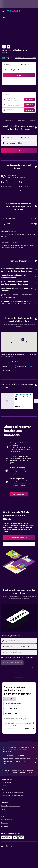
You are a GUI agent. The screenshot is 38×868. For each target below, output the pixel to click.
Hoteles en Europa (17, 770)
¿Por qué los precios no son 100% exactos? (20, 762)
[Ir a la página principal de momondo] (13, 11)
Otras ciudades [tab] (10, 699)
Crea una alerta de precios (19, 483)
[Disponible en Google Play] (6, 837)
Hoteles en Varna (9, 729)
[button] (3, 11)
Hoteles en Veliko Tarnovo (12, 726)
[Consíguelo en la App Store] (19, 837)
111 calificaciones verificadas (25, 58)
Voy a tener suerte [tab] (11, 708)
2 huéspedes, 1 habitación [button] (13, 70)
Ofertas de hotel (5, 770)
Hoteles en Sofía (9, 723)
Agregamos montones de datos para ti (20, 759)
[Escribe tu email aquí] (21, 652)
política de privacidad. (20, 669)
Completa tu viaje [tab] (11, 713)
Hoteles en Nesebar (12, 772)
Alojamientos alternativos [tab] (13, 704)
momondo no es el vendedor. (20, 755)
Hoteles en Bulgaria (30, 770)
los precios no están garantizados (18, 749)
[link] (19, 494)
